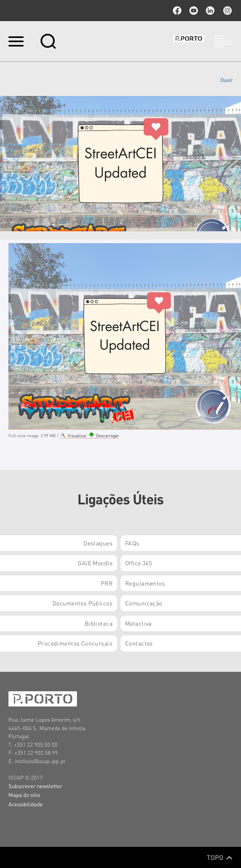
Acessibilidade (26, 804)
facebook (177, 11)
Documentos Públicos (82, 603)
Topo (220, 857)
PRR (107, 583)
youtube (194, 11)
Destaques (98, 543)
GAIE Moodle (95, 563)
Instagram (227, 11)
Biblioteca (99, 623)
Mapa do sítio (24, 795)
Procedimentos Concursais (75, 643)
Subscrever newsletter (35, 786)
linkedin (210, 11)
